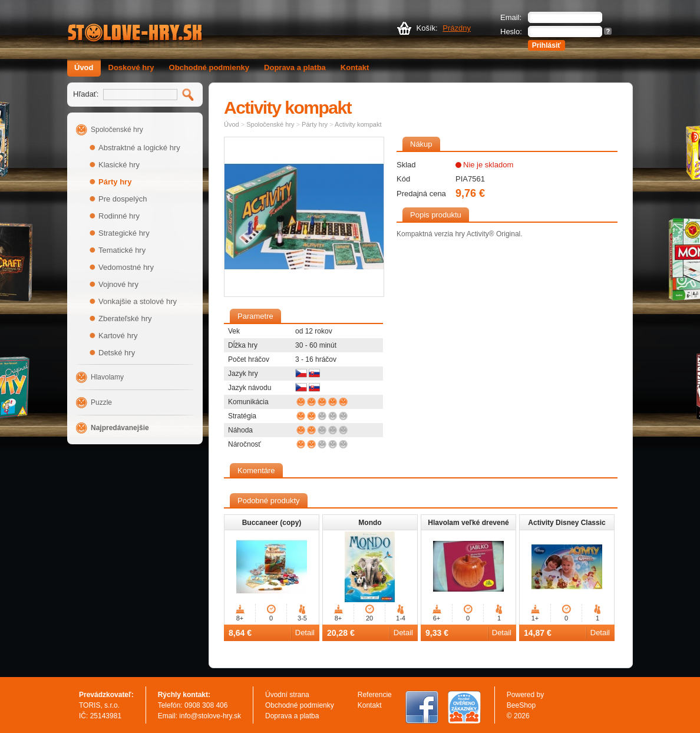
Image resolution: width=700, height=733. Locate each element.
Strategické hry (124, 233)
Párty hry (115, 182)
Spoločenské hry (117, 130)
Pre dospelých (123, 199)
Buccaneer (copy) (272, 523)
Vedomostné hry (126, 267)
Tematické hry (122, 250)
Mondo (370, 523)
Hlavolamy (107, 377)
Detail (305, 633)
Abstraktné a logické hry (139, 148)
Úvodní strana (287, 695)
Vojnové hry (118, 284)
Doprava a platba (295, 67)
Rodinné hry (119, 216)
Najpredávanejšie (120, 428)
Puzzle (101, 402)
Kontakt (355, 67)
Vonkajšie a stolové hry (138, 301)
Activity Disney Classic (567, 523)
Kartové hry (118, 336)
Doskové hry (131, 67)
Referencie (375, 695)
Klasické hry (119, 165)
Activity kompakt (358, 124)
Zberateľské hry (125, 318)
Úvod (84, 67)
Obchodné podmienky (209, 67)
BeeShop (521, 705)
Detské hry (117, 353)
